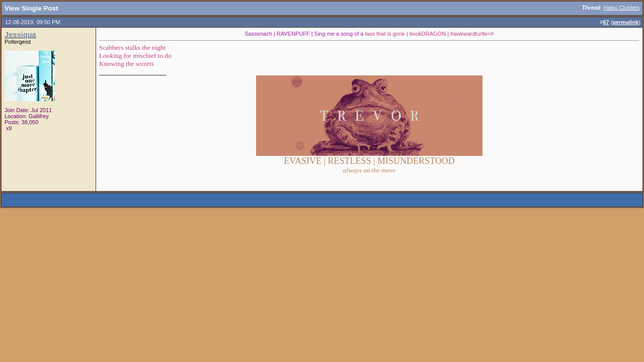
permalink (625, 22)
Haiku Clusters (621, 8)
